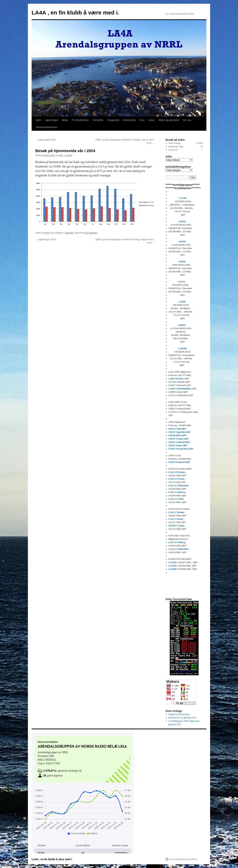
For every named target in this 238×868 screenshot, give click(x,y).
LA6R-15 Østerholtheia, (180, 389)
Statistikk (69, 233)
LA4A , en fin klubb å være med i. (75, 13)
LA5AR (183, 198)
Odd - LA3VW (65, 155)
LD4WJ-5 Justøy (177, 526)
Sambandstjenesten (46, 127)
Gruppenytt (113, 120)
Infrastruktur (129, 120)
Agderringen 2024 (46, 140)
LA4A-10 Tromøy (177, 472)
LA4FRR (182, 348)
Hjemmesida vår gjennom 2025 (182, 718)
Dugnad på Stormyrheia (179, 714)
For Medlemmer (80, 120)
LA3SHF (173, 562)
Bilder (65, 120)
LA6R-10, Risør (176, 379)
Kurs (142, 120)
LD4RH (182, 325)
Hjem (38, 120)
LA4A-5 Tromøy (176, 512)
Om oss (187, 120)
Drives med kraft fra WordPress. (184, 859)
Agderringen (52, 120)
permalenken (91, 233)
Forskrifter (98, 120)
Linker (151, 120)
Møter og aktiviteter (169, 120)
